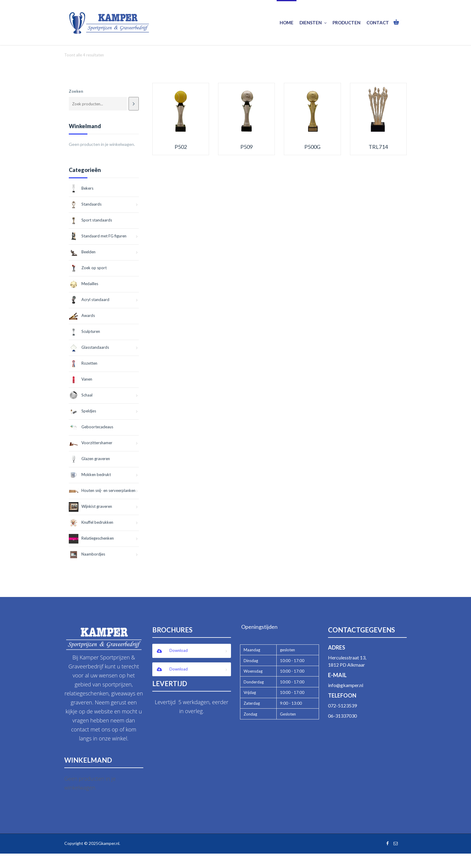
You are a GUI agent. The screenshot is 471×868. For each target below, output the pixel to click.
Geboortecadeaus (91, 427)
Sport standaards (90, 220)
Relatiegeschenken (91, 538)
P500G (312, 147)
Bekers (81, 188)
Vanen (81, 379)
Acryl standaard (89, 300)
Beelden (82, 252)
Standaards (85, 204)
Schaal (81, 395)
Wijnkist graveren (90, 506)
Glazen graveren (89, 459)
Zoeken (76, 91)
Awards (82, 315)
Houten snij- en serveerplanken (102, 490)
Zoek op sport (88, 268)
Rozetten (83, 363)
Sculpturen (84, 331)
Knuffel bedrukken (91, 522)
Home (287, 23)
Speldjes (82, 411)
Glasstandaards (89, 347)
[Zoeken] (134, 104)
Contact (378, 23)
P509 (246, 147)
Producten (346, 23)
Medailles (84, 284)
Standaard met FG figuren (98, 236)
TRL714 (378, 147)
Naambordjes (87, 554)
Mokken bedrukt (90, 475)
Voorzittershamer (91, 443)
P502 (181, 147)
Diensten (313, 23)
